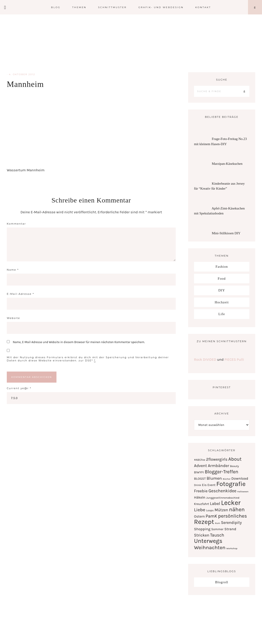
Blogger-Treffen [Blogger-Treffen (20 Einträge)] (221, 472)
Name (13, 270)
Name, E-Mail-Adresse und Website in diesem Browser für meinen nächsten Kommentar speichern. (79, 342)
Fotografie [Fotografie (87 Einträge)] (231, 484)
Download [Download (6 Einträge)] (240, 478)
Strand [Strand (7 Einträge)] (230, 529)
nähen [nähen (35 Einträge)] (237, 509)
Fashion (222, 267)
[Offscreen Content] (5, 7)
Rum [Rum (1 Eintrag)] (218, 523)
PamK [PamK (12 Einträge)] (212, 516)
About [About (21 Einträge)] (235, 459)
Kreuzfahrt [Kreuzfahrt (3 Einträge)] (201, 504)
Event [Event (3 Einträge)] (212, 485)
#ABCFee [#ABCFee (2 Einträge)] (200, 460)
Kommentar (16, 224)
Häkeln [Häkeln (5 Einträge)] (200, 498)
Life (222, 314)
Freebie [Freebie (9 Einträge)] (201, 491)
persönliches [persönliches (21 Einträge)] (232, 516)
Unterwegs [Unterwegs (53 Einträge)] (208, 541)
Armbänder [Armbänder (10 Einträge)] (218, 466)
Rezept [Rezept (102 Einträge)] (204, 522)
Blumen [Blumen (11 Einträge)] (214, 478)
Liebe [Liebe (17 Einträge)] (200, 510)
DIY (222, 290)
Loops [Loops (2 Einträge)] (210, 510)
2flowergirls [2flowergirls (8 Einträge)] (217, 459)
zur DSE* (86, 360)
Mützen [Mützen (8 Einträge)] (221, 510)
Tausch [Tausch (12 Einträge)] (217, 535)
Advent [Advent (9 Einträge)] (200, 466)
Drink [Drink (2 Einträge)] (198, 485)
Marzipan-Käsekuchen (227, 164)
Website (13, 318)
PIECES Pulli (234, 359)
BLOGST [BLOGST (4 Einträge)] (200, 479)
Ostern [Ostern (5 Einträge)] (199, 516)
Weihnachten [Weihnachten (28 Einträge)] (210, 548)
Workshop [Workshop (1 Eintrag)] (232, 548)
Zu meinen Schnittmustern (222, 341)
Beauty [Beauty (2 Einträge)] (234, 466)
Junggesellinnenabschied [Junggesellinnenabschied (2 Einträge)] (223, 498)
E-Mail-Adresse (20, 294)
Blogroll (222, 582)
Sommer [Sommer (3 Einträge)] (217, 529)
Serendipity (131, 43)
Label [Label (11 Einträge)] (215, 504)
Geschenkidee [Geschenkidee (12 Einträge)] (222, 491)
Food (222, 279)
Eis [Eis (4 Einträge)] (204, 485)
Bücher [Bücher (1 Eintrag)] (227, 479)
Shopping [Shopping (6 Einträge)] (202, 529)
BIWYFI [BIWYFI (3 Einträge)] (199, 472)
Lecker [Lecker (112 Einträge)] (231, 503)
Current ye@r (19, 388)
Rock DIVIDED (205, 359)
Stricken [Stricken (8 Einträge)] (202, 535)
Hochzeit (222, 302)
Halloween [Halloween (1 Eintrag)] (243, 492)
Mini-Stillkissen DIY (226, 233)
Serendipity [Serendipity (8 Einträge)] (231, 523)
